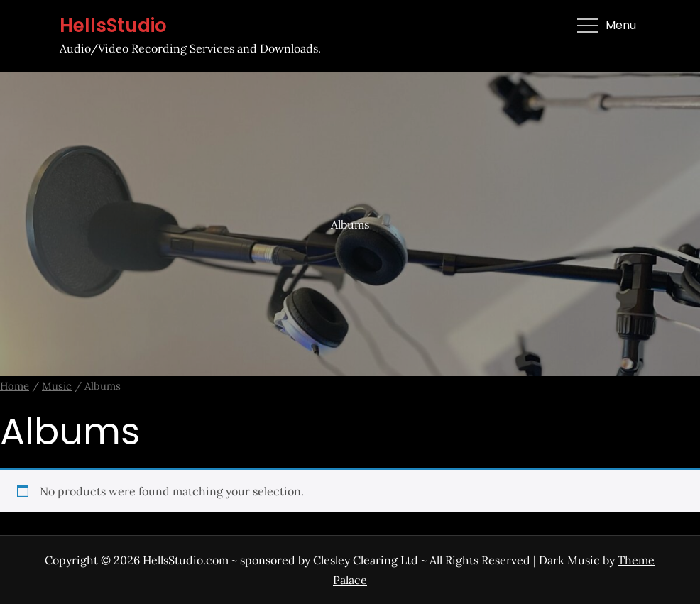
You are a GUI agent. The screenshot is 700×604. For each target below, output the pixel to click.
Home (15, 386)
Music (57, 386)
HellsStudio (113, 26)
